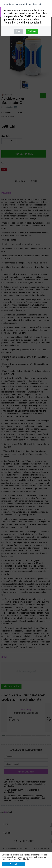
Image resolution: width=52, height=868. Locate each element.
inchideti (47, 5)
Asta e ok (14, 864)
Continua (32, 31)
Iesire (19, 31)
